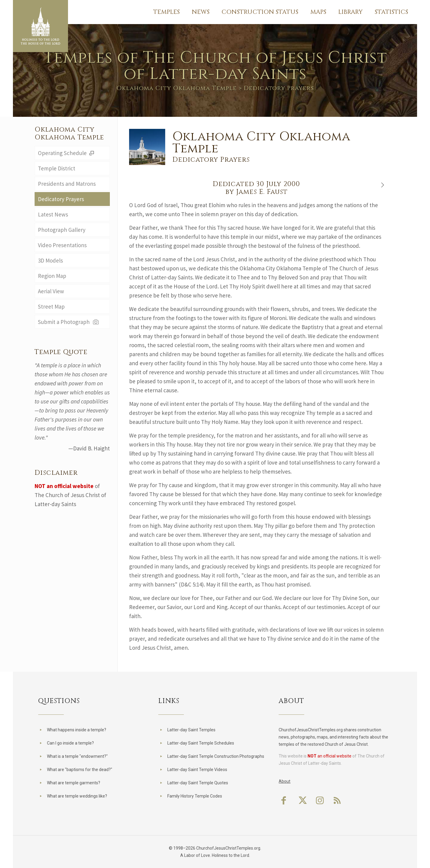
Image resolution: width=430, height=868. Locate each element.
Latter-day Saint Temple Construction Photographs (216, 756)
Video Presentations (62, 245)
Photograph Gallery (62, 230)
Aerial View (51, 291)
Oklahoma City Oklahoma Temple (177, 88)
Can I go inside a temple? (70, 743)
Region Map (52, 276)
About (285, 781)
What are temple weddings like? (77, 796)
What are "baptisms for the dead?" (80, 770)
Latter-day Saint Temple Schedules (201, 743)
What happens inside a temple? (77, 730)
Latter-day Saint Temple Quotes (198, 783)
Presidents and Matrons (67, 184)
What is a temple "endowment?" (77, 756)
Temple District (57, 168)
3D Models (50, 260)
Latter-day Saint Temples (191, 730)
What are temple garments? (74, 783)
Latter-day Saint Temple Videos (197, 770)
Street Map (51, 306)
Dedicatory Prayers (61, 199)
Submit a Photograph (69, 322)
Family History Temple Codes (195, 796)
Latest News (53, 214)
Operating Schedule (67, 153)
